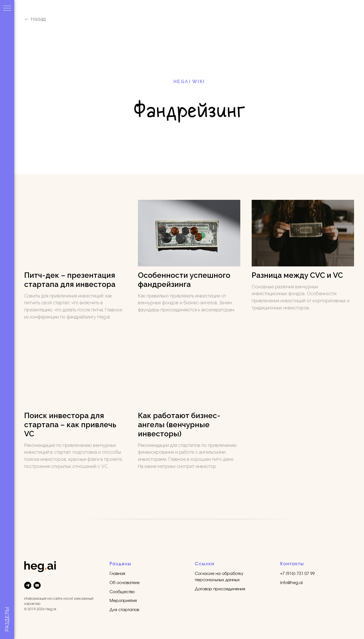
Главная (117, 574)
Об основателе (125, 583)
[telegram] (28, 585)
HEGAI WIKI (189, 82)
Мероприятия (123, 601)
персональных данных (217, 580)
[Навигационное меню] (7, 9)
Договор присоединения (220, 589)
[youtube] (37, 585)
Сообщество (122, 592)
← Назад (35, 19)
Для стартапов (124, 610)
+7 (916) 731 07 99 (297, 574)
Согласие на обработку (219, 574)
